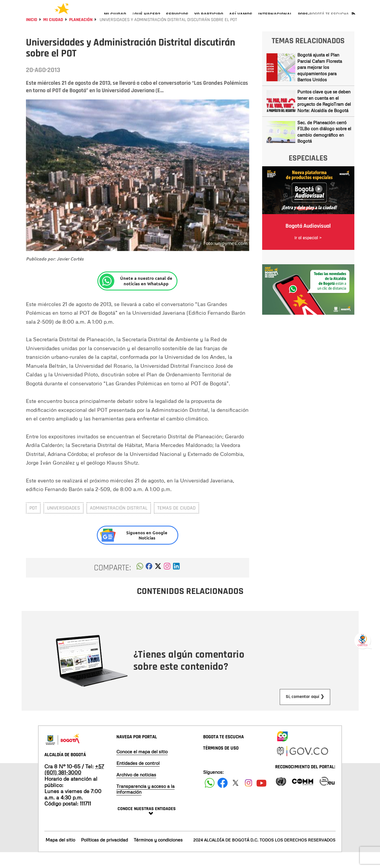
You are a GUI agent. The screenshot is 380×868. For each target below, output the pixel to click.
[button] (140, 583)
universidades (64, 523)
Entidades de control (138, 779)
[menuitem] (115, 19)
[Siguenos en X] (236, 798)
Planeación (81, 35)
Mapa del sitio (60, 855)
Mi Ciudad (53, 35)
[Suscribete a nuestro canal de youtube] (261, 798)
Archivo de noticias (136, 790)
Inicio (32, 35)
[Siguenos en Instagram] (248, 798)
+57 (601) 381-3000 (74, 785)
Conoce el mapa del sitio (142, 767)
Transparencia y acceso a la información (145, 805)
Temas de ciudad (176, 523)
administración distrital (119, 523)
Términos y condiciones (158, 855)
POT (33, 523)
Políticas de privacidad (104, 855)
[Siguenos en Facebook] (210, 798)
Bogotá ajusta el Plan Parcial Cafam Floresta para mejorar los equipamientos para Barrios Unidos (320, 83)
